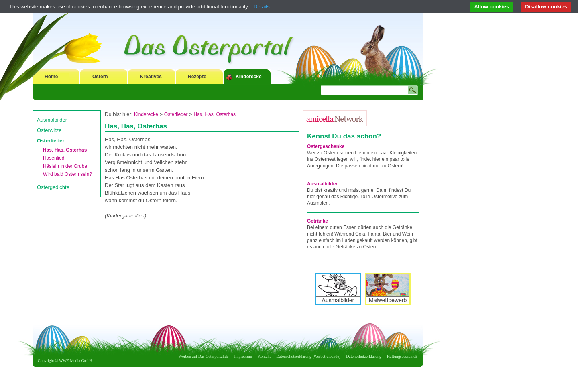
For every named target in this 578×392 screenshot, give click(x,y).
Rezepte (197, 77)
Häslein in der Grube (65, 166)
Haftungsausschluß (402, 356)
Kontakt (264, 356)
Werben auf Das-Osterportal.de (204, 356)
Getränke (317, 221)
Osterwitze (49, 130)
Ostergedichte (53, 187)
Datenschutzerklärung (364, 356)
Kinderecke (249, 77)
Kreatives (151, 77)
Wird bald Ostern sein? (67, 174)
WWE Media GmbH (76, 361)
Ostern (100, 77)
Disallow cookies (546, 7)
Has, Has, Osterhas (65, 150)
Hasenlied (54, 158)
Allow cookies (492, 7)
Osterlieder (51, 141)
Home (51, 77)
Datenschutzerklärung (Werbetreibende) (308, 356)
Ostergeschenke (326, 146)
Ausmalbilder (52, 120)
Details (262, 7)
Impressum (243, 356)
